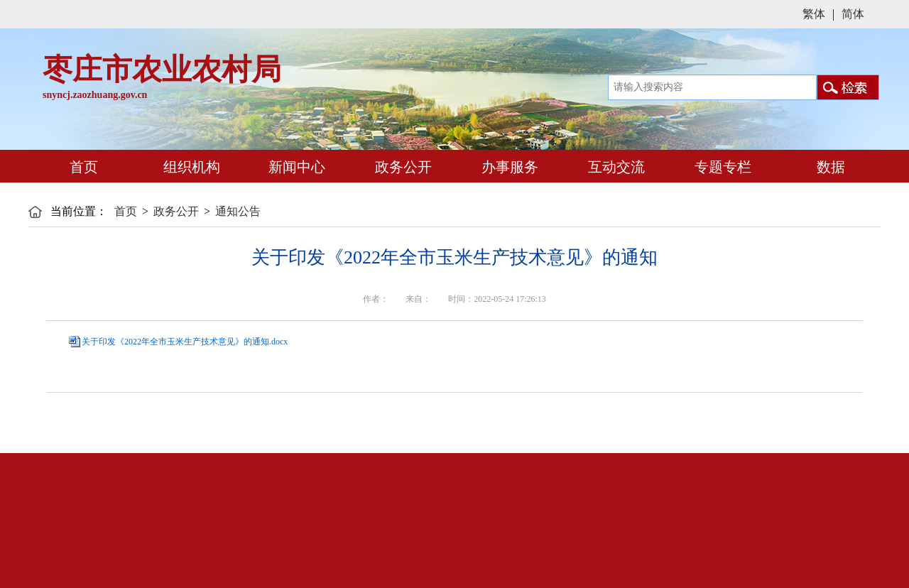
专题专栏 (721, 167)
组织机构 (188, 166)
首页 (82, 167)
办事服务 (508, 167)
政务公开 (402, 167)
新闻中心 (295, 167)
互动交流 (615, 167)
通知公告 (238, 211)
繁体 (814, 14)
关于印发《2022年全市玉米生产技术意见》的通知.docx (185, 342)
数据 (827, 166)
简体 (853, 14)
